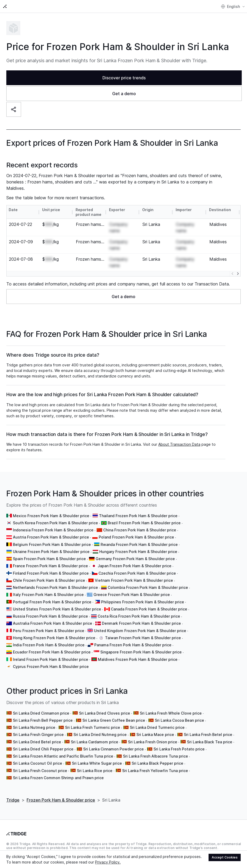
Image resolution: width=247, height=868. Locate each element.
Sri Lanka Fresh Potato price (179, 744)
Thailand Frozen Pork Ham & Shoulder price (138, 510)
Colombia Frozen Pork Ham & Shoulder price (148, 582)
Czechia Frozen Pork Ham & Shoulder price (137, 568)
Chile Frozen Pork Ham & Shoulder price (49, 575)
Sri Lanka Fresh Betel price (208, 729)
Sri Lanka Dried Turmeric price (157, 722)
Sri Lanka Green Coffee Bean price (114, 715)
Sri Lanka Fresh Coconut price (40, 765)
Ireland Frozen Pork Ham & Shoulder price (51, 654)
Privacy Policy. (108, 862)
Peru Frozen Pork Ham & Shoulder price (49, 625)
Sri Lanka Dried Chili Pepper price (43, 744)
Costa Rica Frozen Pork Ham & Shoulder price (139, 611)
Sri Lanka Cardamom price (95, 737)
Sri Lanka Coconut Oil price (38, 758)
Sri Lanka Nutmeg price (34, 722)
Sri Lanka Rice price (95, 765)
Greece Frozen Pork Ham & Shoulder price (132, 589)
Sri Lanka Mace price (155, 729)
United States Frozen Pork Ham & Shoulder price (57, 604)
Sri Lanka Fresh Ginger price (38, 729)
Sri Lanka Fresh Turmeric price (93, 722)
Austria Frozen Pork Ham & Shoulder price (51, 532)
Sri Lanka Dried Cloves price (105, 708)
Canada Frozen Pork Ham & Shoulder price (149, 604)
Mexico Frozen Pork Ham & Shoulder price (51, 510)
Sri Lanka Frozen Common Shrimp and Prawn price (58, 772)
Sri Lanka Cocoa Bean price (179, 715)
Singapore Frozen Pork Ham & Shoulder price (141, 647)
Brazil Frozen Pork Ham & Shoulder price (144, 518)
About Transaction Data (179, 439)
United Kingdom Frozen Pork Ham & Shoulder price (140, 625)
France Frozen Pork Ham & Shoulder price (50, 561)
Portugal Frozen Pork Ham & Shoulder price (52, 597)
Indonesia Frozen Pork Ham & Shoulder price (53, 525)
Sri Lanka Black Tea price (210, 737)
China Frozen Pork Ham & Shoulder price (140, 525)
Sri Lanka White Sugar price (97, 758)
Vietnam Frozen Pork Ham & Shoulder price (134, 575)
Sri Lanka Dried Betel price (37, 737)
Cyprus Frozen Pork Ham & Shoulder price (51, 661)
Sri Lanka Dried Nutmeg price (100, 729)
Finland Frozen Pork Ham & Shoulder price (51, 568)
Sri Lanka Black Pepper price (157, 758)
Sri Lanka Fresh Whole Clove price (171, 708)
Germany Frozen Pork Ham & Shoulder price (135, 553)
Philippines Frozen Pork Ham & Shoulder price (143, 597)
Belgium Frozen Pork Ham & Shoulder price (52, 539)
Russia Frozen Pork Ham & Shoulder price (50, 611)
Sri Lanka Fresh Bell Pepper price (43, 715)
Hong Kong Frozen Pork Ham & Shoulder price (54, 632)
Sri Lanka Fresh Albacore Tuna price (155, 751)
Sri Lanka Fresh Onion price (153, 737)
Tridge (13, 795)
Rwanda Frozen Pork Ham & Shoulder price (139, 539)
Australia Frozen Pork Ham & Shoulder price (53, 618)
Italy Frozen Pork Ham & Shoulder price (48, 589)
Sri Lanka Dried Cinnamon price (41, 708)
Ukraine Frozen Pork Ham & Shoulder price (51, 546)
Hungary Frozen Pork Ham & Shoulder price (138, 546)
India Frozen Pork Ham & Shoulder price (49, 640)
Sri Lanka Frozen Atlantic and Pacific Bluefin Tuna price (63, 751)
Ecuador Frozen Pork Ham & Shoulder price (52, 647)
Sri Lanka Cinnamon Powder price (113, 744)
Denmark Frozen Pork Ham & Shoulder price (141, 618)
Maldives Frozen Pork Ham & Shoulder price (138, 654)
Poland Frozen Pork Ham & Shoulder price (136, 532)
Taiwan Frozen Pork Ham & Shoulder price (143, 632)
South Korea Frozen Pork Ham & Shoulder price (55, 518)
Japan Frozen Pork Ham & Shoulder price (135, 561)
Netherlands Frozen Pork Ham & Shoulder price (55, 582)
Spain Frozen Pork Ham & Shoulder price (49, 553)
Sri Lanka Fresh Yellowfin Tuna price (155, 765)
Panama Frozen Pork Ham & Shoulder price (133, 640)
